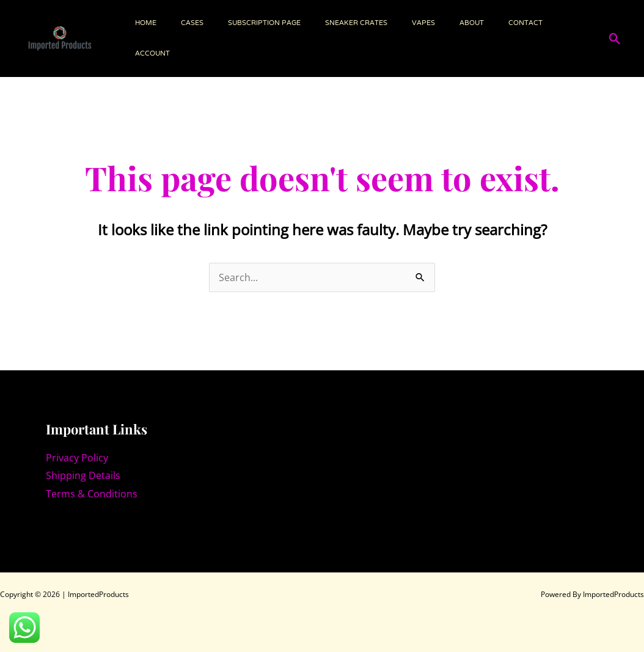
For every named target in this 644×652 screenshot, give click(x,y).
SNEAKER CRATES (356, 23)
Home (146, 23)
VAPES (423, 23)
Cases (192, 23)
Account (152, 54)
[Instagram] (56, 519)
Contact (525, 23)
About (472, 23)
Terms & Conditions (92, 494)
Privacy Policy (77, 458)
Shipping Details (83, 475)
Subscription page (264, 23)
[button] (615, 39)
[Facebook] (82, 519)
